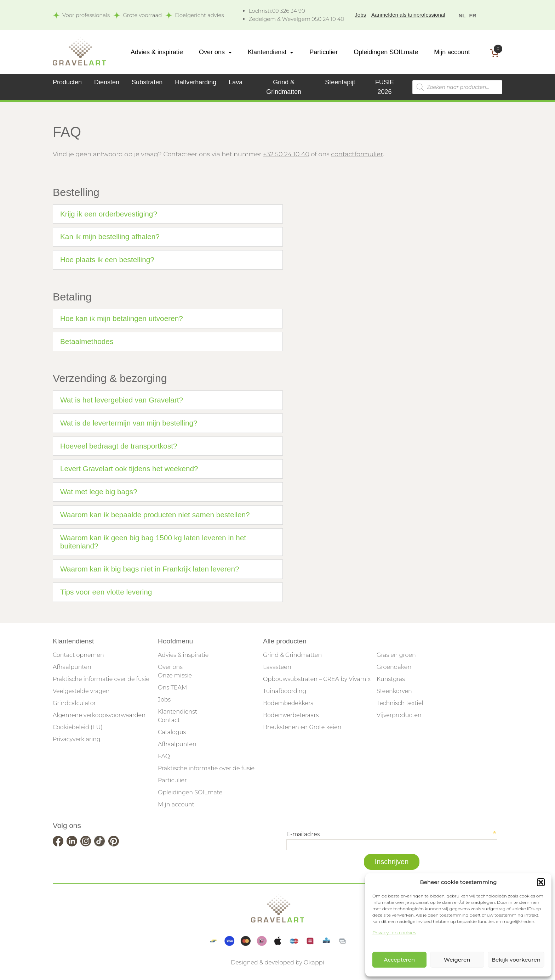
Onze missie (175, 675)
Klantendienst (267, 52)
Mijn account (452, 52)
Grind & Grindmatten (292, 655)
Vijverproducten (399, 715)
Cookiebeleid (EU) (78, 727)
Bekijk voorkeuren (516, 960)
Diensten (107, 82)
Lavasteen (277, 667)
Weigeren (457, 960)
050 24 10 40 (297, 19)
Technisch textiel (400, 703)
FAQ (164, 756)
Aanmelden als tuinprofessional (408, 15)
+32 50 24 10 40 (286, 154)
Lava (236, 82)
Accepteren (400, 960)
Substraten (147, 82)
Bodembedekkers (288, 703)
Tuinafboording (285, 691)
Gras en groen (396, 655)
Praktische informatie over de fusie (101, 679)
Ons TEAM (172, 688)
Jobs (360, 15)
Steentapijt (340, 82)
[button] (541, 882)
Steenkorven (394, 691)
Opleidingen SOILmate (386, 52)
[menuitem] (462, 15)
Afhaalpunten (72, 667)
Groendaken (394, 667)
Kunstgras (391, 679)
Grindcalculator (74, 703)
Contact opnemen (78, 655)
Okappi (314, 962)
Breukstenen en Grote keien (302, 727)
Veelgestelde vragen (81, 691)
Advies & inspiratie (157, 52)
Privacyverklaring (77, 739)
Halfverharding (196, 82)
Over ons (212, 52)
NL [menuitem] (462, 15)
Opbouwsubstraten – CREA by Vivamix (317, 679)
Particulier (324, 52)
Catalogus (172, 732)
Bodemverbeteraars (291, 715)
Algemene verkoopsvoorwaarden (99, 715)
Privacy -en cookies (394, 933)
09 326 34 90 (277, 11)
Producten (67, 82)
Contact (169, 720)
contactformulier (357, 154)
